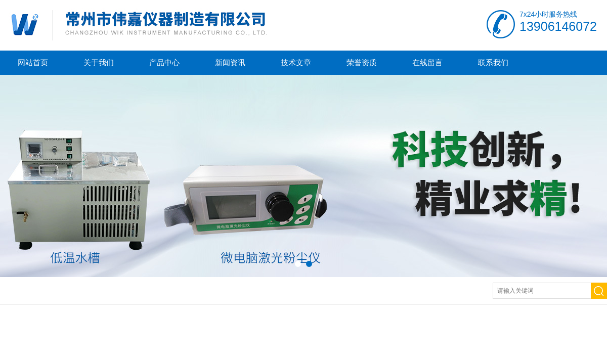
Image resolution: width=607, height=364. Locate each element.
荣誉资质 (362, 62)
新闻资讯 (230, 62)
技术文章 (296, 62)
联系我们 (493, 62)
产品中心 (164, 62)
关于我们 (99, 62)
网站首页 (33, 62)
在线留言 (427, 62)
